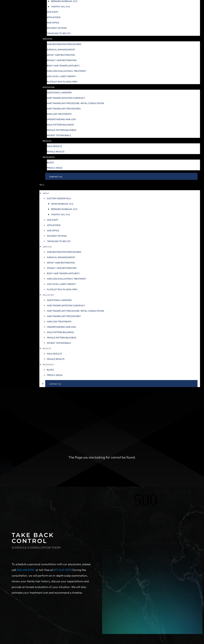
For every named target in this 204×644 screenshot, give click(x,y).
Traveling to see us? (59, 33)
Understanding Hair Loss (61, 119)
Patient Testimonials (59, 135)
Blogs (50, 162)
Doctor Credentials (59, 198)
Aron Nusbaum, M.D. (62, 204)
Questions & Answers (59, 93)
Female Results (56, 152)
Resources (49, 157)
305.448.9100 (25, 570)
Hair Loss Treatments (59, 114)
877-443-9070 (63, 570)
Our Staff (52, 12)
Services (48, 39)
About (46, 193)
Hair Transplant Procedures (64, 109)
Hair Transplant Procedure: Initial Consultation (75, 103)
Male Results (54, 146)
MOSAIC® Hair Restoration (62, 60)
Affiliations (54, 17)
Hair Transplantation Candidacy (66, 98)
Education (49, 87)
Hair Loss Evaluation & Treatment (66, 71)
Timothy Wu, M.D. (61, 7)
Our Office (53, 23)
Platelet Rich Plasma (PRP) (62, 82)
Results (47, 141)
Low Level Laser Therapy (61, 76)
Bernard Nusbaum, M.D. (64, 209)
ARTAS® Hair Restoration (61, 55)
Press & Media (55, 168)
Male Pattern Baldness (60, 125)
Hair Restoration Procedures (64, 44)
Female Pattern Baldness (62, 130)
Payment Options (57, 28)
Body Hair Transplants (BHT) (63, 66)
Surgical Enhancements (61, 50)
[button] (120, 185)
